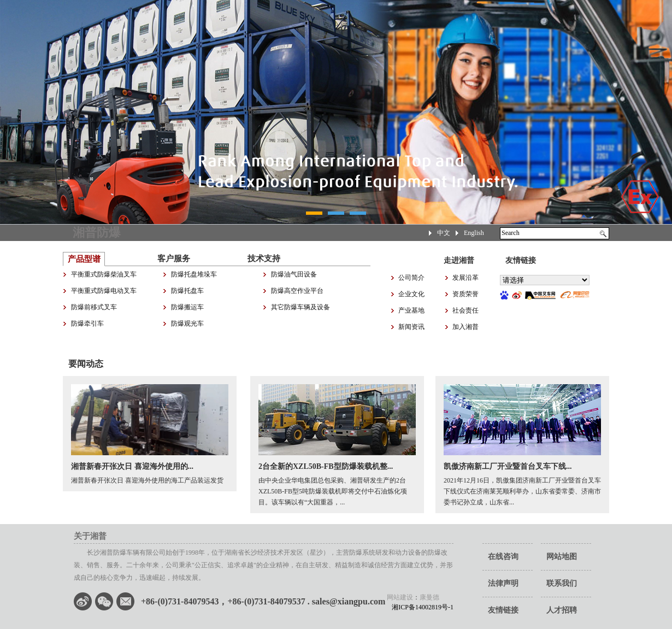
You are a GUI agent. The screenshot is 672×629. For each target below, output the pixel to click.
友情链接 (503, 610)
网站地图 (562, 557)
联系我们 (562, 583)
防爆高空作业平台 (297, 291)
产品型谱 (84, 259)
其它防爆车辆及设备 (300, 307)
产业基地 (411, 310)
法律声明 (503, 583)
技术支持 (264, 258)
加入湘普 (465, 327)
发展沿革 (465, 278)
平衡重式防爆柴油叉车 (104, 274)
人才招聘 (562, 610)
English (474, 233)
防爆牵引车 (87, 324)
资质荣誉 (465, 294)
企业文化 (411, 294)
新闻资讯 (411, 327)
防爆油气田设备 (294, 274)
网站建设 (400, 597)
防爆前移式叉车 (94, 307)
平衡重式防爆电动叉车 (104, 291)
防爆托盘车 (187, 291)
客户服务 (174, 258)
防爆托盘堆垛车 (194, 274)
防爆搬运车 (187, 307)
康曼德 (429, 597)
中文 (444, 233)
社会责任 (465, 310)
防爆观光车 (187, 324)
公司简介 (411, 278)
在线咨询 (503, 557)
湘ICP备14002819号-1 (419, 607)
